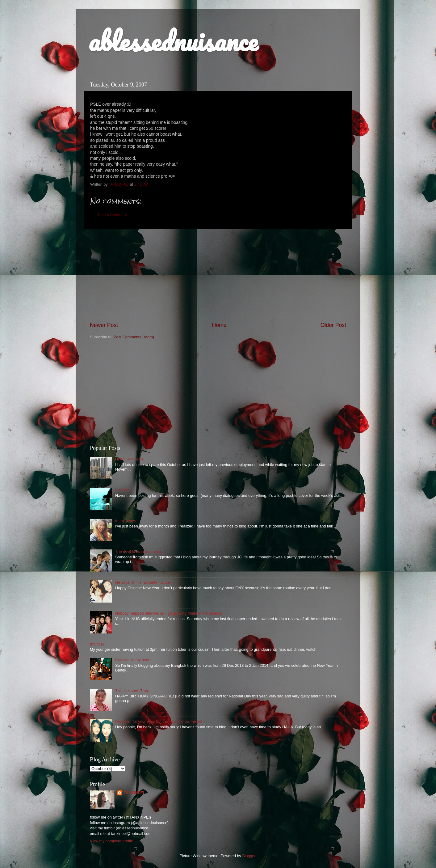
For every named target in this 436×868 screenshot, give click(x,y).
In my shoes (126, 521)
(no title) (122, 490)
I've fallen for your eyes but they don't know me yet (159, 722)
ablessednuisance (173, 41)
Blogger (249, 856)
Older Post (333, 325)
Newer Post (104, 325)
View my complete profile (111, 841)
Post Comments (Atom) (134, 337)
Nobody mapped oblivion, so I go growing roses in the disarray (169, 613)
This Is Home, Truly (132, 691)
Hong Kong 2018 (130, 459)
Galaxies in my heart (133, 660)
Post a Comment (112, 215)
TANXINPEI (134, 793)
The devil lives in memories (139, 552)
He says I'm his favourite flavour (143, 582)
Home (219, 325)
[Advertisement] (218, 275)
